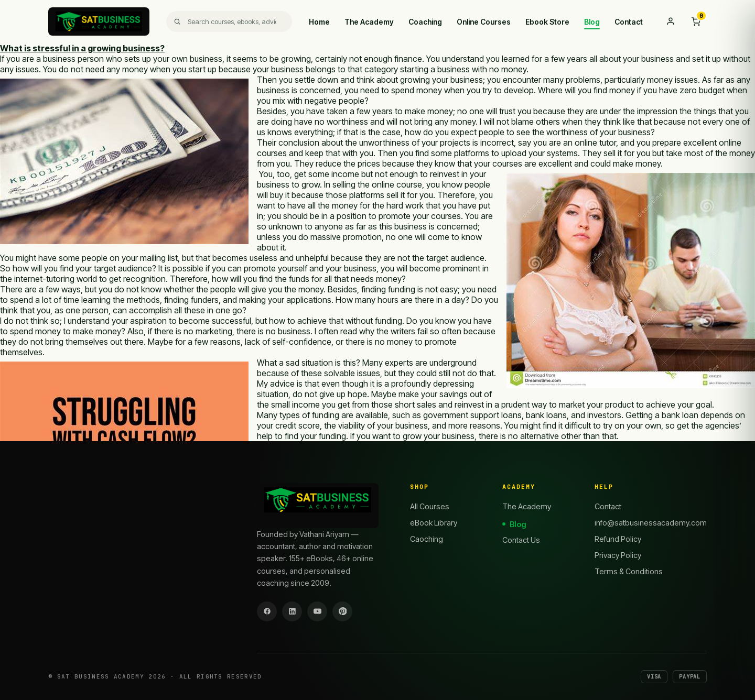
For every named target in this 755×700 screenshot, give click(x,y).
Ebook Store (547, 22)
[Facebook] (267, 611)
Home (319, 22)
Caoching (427, 539)
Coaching (425, 22)
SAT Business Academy (101, 676)
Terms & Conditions (629, 571)
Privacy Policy (618, 555)
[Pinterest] (342, 611)
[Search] (229, 21)
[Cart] (696, 21)
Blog (592, 22)
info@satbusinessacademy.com (651, 523)
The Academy (369, 22)
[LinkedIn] (292, 611)
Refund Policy (618, 539)
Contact (629, 22)
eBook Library (434, 523)
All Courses (430, 506)
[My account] (671, 21)
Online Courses (484, 22)
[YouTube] (317, 611)
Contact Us (521, 540)
